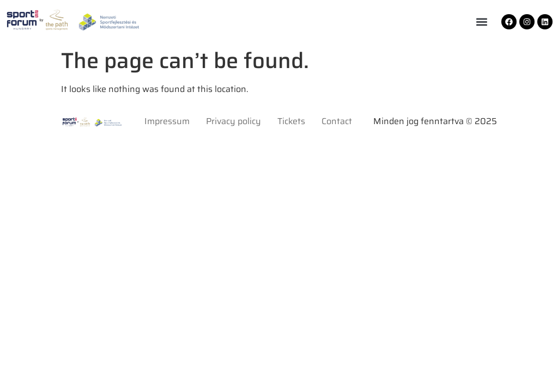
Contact (337, 121)
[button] (481, 22)
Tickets (291, 121)
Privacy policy (233, 121)
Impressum (167, 121)
